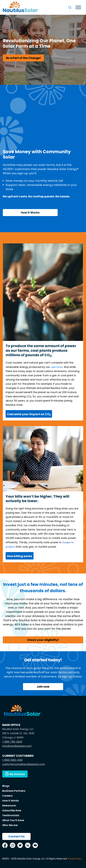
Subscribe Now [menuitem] (12, 810)
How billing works (20, 556)
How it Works (30, 213)
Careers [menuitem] (7, 796)
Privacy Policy (75, 859)
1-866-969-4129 (12, 760)
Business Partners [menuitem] (14, 791)
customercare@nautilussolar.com (24, 764)
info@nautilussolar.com (17, 746)
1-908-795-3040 (12, 742)
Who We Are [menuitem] (10, 825)
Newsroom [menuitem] (9, 805)
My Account (17, 774)
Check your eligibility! (43, 640)
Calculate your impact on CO (29, 414)
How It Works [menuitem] (11, 801)
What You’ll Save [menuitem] (13, 820)
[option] (43, 50)
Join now (43, 687)
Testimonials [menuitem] (11, 815)
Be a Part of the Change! (23, 58)
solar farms (57, 367)
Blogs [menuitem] (6, 786)
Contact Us (16, 836)
